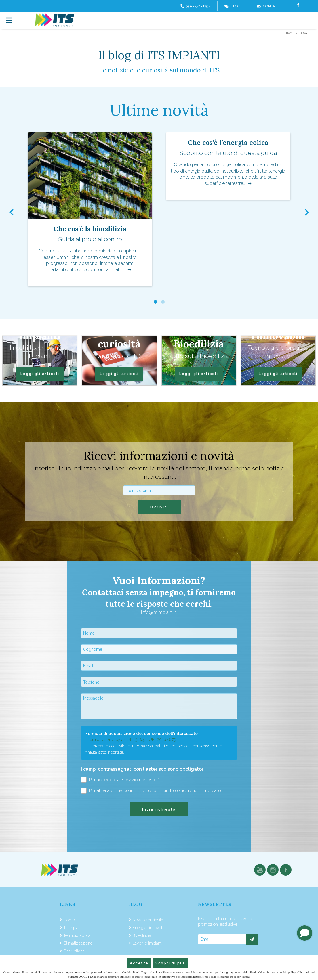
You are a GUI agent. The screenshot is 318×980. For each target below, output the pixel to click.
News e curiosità (148, 920)
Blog (232, 6)
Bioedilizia (142, 935)
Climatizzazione (78, 943)
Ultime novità (159, 110)
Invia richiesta (159, 809)
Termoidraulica (77, 935)
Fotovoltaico (74, 951)
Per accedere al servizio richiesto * (120, 780)
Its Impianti (73, 928)
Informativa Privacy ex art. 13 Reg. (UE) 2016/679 (131, 739)
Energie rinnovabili (149, 928)
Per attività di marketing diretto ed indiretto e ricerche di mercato (151, 791)
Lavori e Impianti (147, 943)
